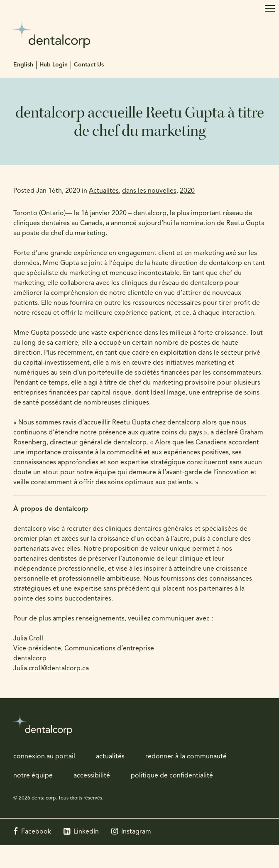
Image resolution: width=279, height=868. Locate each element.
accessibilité (92, 776)
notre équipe (33, 776)
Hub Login (54, 65)
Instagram (136, 832)
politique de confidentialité (172, 776)
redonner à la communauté (186, 757)
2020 (187, 191)
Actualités (104, 191)
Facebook (36, 832)
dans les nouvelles (149, 191)
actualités (110, 757)
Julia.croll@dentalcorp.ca (51, 669)
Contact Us (89, 65)
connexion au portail (44, 757)
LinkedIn (86, 832)
